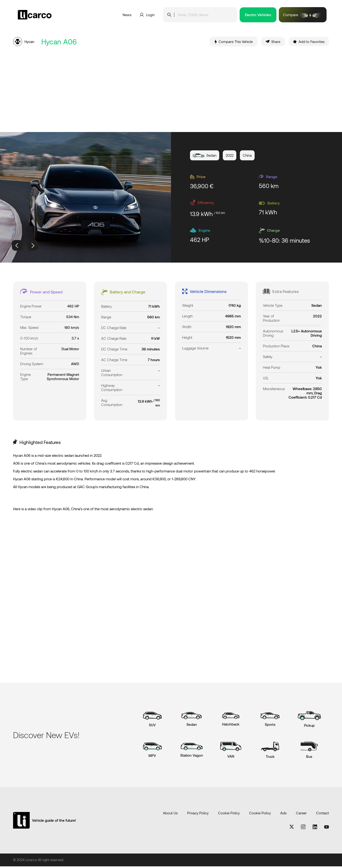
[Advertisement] (171, 91)
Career (301, 814)
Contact (323, 814)
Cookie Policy (229, 814)
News (127, 15)
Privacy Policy (198, 814)
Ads (283, 814)
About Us (170, 814)
